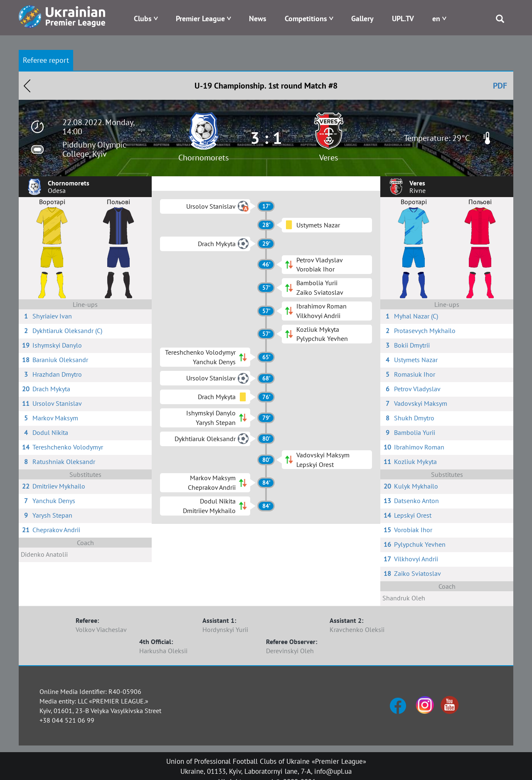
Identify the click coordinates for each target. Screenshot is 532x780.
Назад (27, 86)
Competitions (306, 19)
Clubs (143, 19)
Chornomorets (203, 158)
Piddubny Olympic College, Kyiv (94, 149)
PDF (500, 86)
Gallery (362, 19)
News (258, 19)
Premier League (200, 19)
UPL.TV (403, 19)
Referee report (46, 60)
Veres (329, 158)
